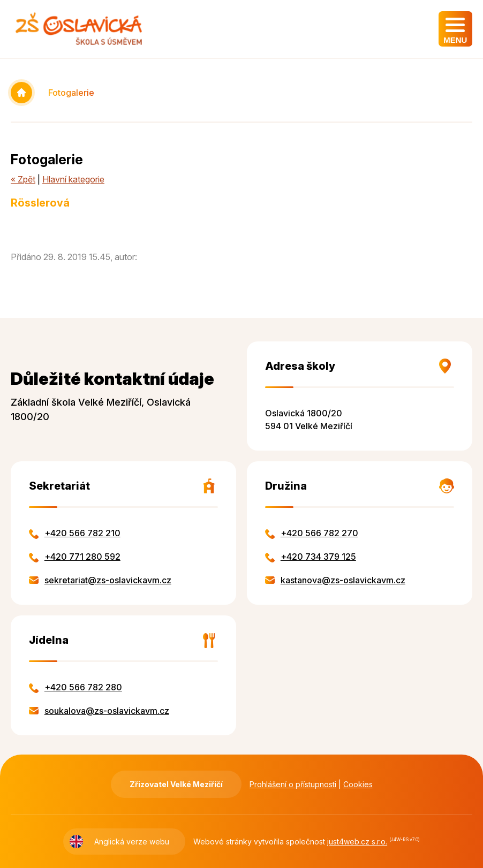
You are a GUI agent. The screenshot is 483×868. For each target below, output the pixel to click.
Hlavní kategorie (73, 179)
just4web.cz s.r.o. (357, 842)
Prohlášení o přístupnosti (293, 784)
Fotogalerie (71, 93)
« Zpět (23, 179)
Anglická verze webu (132, 842)
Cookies (358, 784)
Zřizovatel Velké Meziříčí (176, 784)
